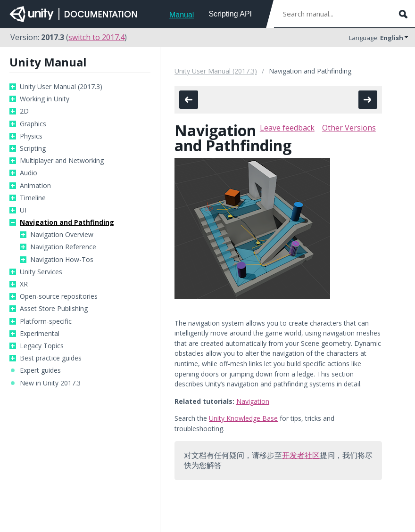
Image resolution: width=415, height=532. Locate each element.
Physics (31, 136)
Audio (29, 173)
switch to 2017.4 (96, 37)
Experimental (40, 334)
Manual (182, 15)
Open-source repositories (59, 296)
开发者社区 (301, 455)
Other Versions (349, 128)
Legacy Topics (42, 346)
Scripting (33, 148)
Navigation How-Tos (62, 260)
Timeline (33, 198)
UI (23, 210)
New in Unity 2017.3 (50, 383)
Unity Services (41, 272)
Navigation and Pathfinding (67, 222)
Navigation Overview (62, 235)
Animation (35, 186)
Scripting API (230, 14)
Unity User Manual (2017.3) (61, 87)
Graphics (33, 124)
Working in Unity (45, 99)
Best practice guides (51, 358)
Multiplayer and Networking (62, 161)
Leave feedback (287, 128)
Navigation (253, 401)
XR (24, 284)
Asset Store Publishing (54, 309)
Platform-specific (46, 321)
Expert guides (40, 370)
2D (24, 111)
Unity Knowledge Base (243, 418)
